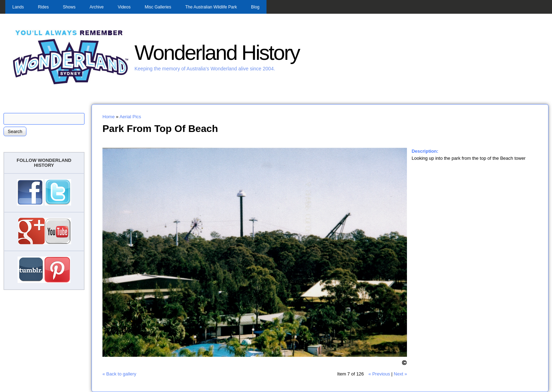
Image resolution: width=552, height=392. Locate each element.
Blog (255, 7)
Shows (69, 7)
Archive (96, 7)
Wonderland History (217, 53)
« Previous (379, 374)
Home (109, 117)
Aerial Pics (130, 117)
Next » (401, 374)
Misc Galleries (158, 7)
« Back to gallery (119, 374)
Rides (43, 7)
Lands (18, 7)
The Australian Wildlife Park (211, 7)
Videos (124, 7)
